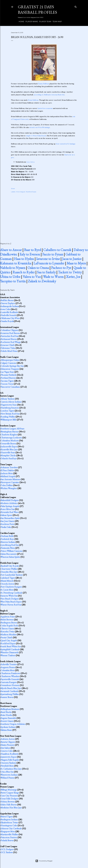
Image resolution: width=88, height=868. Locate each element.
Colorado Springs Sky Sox (12, 366)
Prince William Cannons (11, 551)
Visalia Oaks (6, 527)
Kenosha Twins (8, 631)
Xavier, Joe (73, 277)
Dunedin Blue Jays (9, 572)
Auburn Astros (8, 739)
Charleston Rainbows (10, 673)
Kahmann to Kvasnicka (16, 263)
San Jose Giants (7, 521)
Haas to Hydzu (24, 259)
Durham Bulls (7, 536)
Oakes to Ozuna (38, 268)
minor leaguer (21, 192)
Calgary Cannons (8, 363)
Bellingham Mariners (10, 709)
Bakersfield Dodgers (10, 500)
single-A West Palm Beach (36, 136)
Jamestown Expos (9, 757)
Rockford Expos (31, 192)
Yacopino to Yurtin (13, 281)
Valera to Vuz (32, 277)
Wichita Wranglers (9, 488)
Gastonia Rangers (9, 682)
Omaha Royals (7, 321)
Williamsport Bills (8, 420)
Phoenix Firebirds (8, 375)
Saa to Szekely (46, 272)
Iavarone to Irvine (48, 259)
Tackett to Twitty (70, 272)
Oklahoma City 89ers (10, 318)
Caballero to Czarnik (57, 250)
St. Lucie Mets (7, 590)
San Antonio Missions (10, 479)
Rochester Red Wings (11, 342)
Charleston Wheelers (10, 676)
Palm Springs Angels (10, 506)
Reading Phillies (8, 417)
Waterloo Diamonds (9, 652)
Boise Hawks (6, 715)
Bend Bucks (6, 712)
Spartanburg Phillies (10, 694)
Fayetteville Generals (10, 679)
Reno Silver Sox (8, 509)
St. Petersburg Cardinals (11, 593)
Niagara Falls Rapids (10, 760)
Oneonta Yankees (8, 763)
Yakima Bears (6, 730)
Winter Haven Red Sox (11, 605)
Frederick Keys (7, 539)
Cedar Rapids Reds (9, 625)
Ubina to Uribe (10, 277)
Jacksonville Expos (9, 446)
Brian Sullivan (33, 100)
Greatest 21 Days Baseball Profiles (37, 10)
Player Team (44, 22)
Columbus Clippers (9, 330)
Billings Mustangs (9, 790)
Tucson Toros (7, 384)
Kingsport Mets (8, 831)
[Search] (76, 6)
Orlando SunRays (9, 458)
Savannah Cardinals (9, 691)
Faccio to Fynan (53, 254)
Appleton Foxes (8, 617)
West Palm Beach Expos (11, 602)
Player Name (31, 22)
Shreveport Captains (10, 482)
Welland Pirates (7, 778)
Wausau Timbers (8, 655)
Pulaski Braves (7, 840)
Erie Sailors (5, 748)
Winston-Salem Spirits (10, 557)
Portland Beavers (8, 378)
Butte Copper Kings (10, 793)
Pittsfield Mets (7, 766)
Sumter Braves (7, 697)
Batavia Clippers (8, 742)
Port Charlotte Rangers (11, 587)
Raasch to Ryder (24, 272)
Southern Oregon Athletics (13, 724)
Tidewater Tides (8, 348)
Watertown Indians (9, 775)
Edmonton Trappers (10, 369)
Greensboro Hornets (10, 685)
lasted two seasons (45, 108)
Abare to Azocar (11, 250)
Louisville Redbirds (9, 312)
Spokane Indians (8, 727)
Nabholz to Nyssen (13, 268)
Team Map (56, 22)
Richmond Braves (9, 339)
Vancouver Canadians (10, 387)
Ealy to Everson (30, 254)
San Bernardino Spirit (10, 518)
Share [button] (13, 189)
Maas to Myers (76, 263)
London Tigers (7, 411)
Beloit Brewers (7, 620)
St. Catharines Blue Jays (11, 769)
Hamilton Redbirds (9, 754)
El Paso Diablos (7, 470)
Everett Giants (7, 721)
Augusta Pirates (8, 667)
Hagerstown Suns (9, 405)
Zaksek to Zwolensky (42, 281)
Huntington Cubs (9, 825)
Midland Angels (8, 476)
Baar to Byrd (33, 250)
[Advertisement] (44, 215)
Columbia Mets (8, 670)
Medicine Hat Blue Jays (11, 808)
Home (21, 22)
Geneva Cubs (7, 751)
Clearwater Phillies (9, 569)
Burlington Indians (9, 819)
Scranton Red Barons (10, 333)
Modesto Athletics (9, 503)
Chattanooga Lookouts (11, 438)
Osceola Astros (7, 584)
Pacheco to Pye (61, 268)
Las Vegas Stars (7, 372)
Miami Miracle (7, 581)
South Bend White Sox (11, 646)
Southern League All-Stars (12, 429)
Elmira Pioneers (8, 745)
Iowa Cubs (5, 309)
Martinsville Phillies (9, 834)
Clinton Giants (7, 628)
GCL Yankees (7, 852)
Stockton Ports (7, 524)
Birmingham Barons (10, 432)
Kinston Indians (8, 542)
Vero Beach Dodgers (10, 599)
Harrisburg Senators (10, 408)
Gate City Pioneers (9, 796)
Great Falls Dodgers (10, 799)
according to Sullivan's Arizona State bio (49, 95)
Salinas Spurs (6, 515)
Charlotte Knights (9, 435)
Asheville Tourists (9, 664)
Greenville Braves (8, 443)
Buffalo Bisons (7, 300)
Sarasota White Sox (9, 596)
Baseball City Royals (10, 566)
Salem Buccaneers (9, 554)
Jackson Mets (7, 473)
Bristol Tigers (7, 816)
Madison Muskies (8, 634)
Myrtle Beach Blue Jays (11, 688)
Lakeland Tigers (8, 578)
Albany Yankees (8, 399)
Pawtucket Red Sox (9, 336)
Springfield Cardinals (10, 649)
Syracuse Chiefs (8, 345)
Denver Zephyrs (8, 303)
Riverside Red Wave (10, 512)
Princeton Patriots (9, 837)
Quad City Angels (9, 640)
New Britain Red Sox (10, 414)
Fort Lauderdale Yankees (12, 575)
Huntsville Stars (8, 452)
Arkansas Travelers (9, 467)
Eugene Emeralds (8, 718)
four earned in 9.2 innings (66, 144)
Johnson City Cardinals (11, 828)
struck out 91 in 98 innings (40, 127)
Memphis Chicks (8, 455)
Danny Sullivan (43, 84)
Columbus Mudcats (10, 440)
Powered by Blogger (44, 861)
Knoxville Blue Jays (9, 449)
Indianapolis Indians (10, 306)
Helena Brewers (8, 802)
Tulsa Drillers (7, 485)
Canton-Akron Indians (11, 402)
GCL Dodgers (7, 849)
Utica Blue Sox (7, 772)
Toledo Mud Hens (9, 351)
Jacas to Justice (72, 259)
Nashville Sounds (8, 315)
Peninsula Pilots (8, 548)
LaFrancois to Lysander (49, 263)
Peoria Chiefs (6, 637)
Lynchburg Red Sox (10, 545)
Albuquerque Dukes (10, 360)
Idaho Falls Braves (9, 805)
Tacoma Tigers (7, 381)
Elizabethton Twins (9, 822)
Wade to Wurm (53, 277)
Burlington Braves (9, 623)
